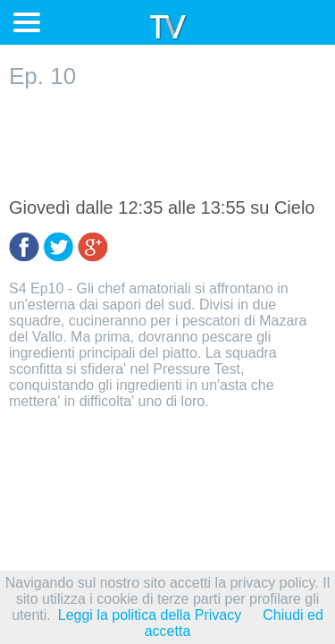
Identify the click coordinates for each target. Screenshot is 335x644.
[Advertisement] (168, 144)
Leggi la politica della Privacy (150, 615)
